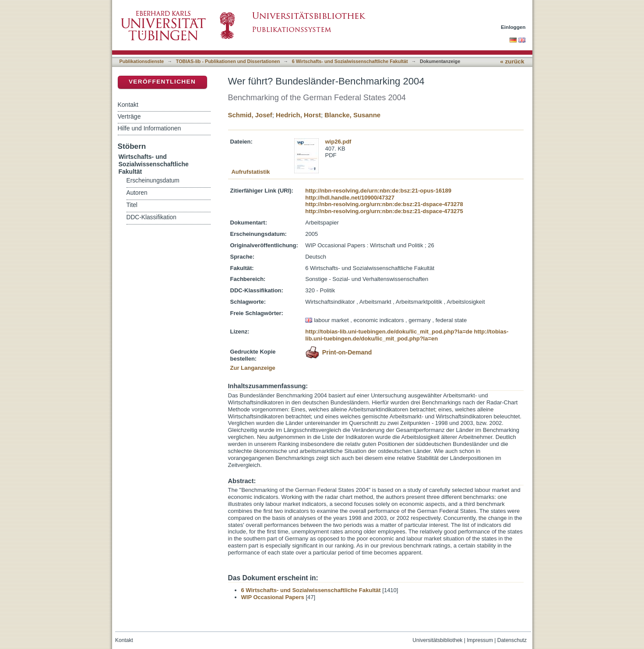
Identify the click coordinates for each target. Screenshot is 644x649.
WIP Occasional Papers (273, 597)
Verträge (129, 116)
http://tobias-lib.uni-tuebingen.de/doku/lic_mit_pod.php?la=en (407, 335)
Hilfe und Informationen (150, 128)
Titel (132, 205)
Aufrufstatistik (250, 172)
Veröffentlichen (162, 82)
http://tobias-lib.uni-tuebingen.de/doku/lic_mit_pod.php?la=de (389, 332)
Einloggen (513, 27)
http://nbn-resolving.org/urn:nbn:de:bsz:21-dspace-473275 (384, 211)
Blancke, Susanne (352, 115)
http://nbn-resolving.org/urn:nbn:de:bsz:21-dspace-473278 (384, 204)
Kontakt (128, 105)
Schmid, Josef (250, 115)
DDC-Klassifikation (151, 217)
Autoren (137, 193)
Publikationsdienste (142, 61)
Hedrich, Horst (298, 115)
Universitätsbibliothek (437, 640)
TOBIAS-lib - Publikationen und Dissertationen (228, 61)
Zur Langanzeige (253, 368)
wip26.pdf (338, 142)
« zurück (512, 61)
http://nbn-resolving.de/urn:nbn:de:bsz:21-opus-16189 (378, 191)
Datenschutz (512, 640)
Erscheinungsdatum (153, 181)
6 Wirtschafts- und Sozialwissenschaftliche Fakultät (350, 61)
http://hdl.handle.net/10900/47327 (350, 198)
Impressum (480, 640)
